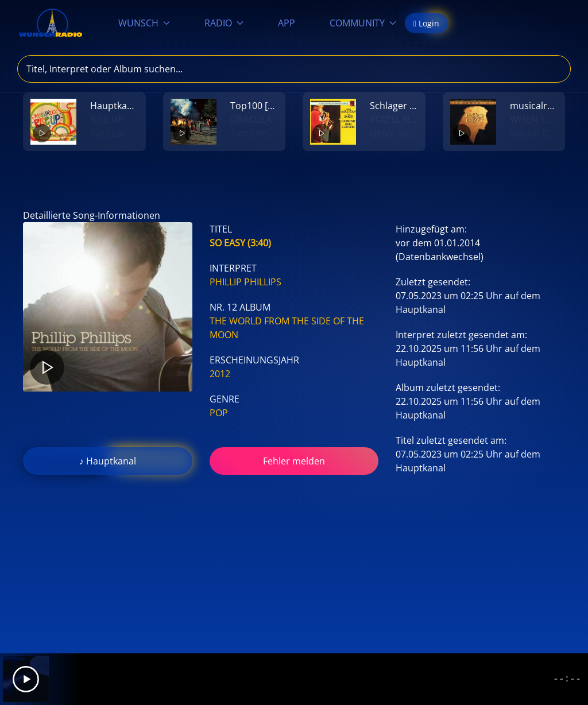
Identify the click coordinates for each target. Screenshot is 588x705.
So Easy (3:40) (240, 243)
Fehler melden (294, 461)
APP (287, 23)
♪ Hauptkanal (108, 461)
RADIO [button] (224, 23)
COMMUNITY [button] (363, 23)
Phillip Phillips (245, 282)
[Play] (26, 679)
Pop (219, 413)
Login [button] (426, 23)
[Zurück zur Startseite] (51, 23)
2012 (220, 374)
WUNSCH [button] (144, 23)
